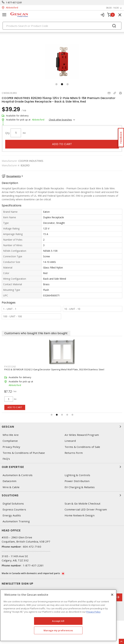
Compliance (10, 441)
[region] (58, 615)
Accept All (58, 621)
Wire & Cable (11, 487)
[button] (56, 84)
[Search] (62, 26)
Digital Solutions (13, 504)
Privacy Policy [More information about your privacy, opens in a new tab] (93, 612)
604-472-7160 (32, 547)
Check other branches (60, 120)
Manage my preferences (58, 630)
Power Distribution (77, 481)
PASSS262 (10, 366)
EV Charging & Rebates (80, 487)
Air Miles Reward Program (82, 435)
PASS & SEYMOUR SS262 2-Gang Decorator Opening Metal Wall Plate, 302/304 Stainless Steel (54, 369)
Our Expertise (62, 467)
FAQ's (6, 459)
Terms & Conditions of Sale (82, 447)
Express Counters (14, 509)
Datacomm (9, 481)
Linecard (70, 441)
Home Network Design (80, 515)
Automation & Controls (18, 475)
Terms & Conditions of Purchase (24, 453)
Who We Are (11, 435)
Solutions (62, 495)
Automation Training (16, 521)
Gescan (62, 427)
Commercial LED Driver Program (86, 509)
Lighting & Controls (77, 475)
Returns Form (74, 453)
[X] (112, 595)
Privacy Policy (11, 447)
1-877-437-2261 (14, 3)
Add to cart (62, 144)
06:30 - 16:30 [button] (112, 8)
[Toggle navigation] (4, 15)
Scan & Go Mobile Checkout (82, 504)
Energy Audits (12, 515)
